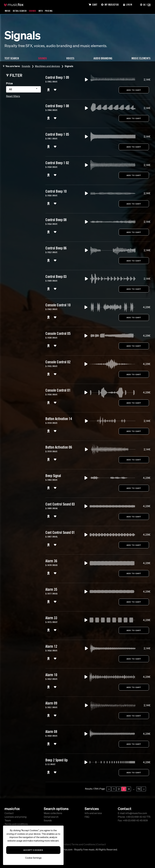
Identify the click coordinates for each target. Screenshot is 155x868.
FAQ (87, 817)
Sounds (33, 11)
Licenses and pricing (16, 817)
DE (144, 5)
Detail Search (20, 11)
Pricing (49, 11)
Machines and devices (48, 66)
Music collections (53, 813)
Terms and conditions (16, 824)
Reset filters (13, 96)
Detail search (51, 817)
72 (139, 792)
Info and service (93, 813)
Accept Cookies (33, 850)
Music (8, 11)
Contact (9, 813)
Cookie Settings (33, 858)
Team (8, 820)
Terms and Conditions (83, 844)
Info (41, 11)
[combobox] (23, 89)
